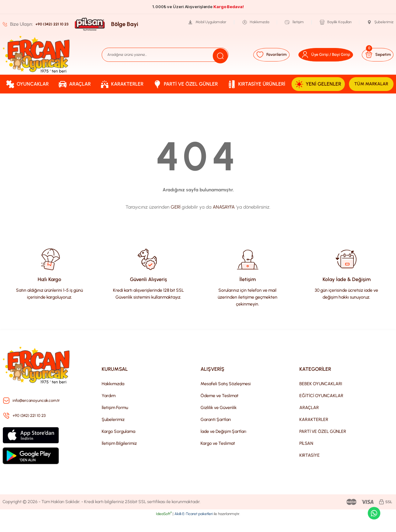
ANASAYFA (224, 221)
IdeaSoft (164, 528)
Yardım (109, 410)
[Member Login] (316, 55)
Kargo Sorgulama (118, 445)
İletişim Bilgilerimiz (119, 457)
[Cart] (373, 55)
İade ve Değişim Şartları (223, 445)
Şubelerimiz (113, 433)
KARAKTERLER (314, 433)
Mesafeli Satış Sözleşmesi (226, 398)
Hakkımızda (113, 398)
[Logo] (36, 55)
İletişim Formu (115, 421)
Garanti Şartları (216, 433)
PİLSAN (306, 457)
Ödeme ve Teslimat (219, 410)
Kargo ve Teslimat (218, 457)
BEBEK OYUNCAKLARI (321, 398)
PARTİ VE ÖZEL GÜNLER (323, 445)
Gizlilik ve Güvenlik (219, 421)
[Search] (165, 55)
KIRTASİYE (310, 469)
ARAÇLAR (309, 421)
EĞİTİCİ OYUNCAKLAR (321, 410)
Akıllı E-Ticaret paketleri (194, 528)
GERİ (176, 221)
